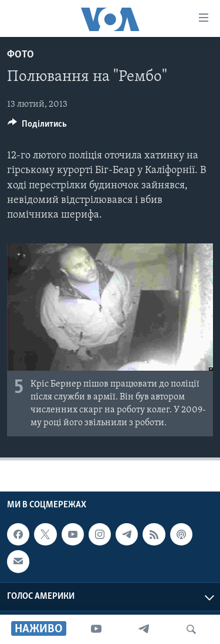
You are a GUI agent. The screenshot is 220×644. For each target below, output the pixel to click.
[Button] (37, 127)
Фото (21, 55)
